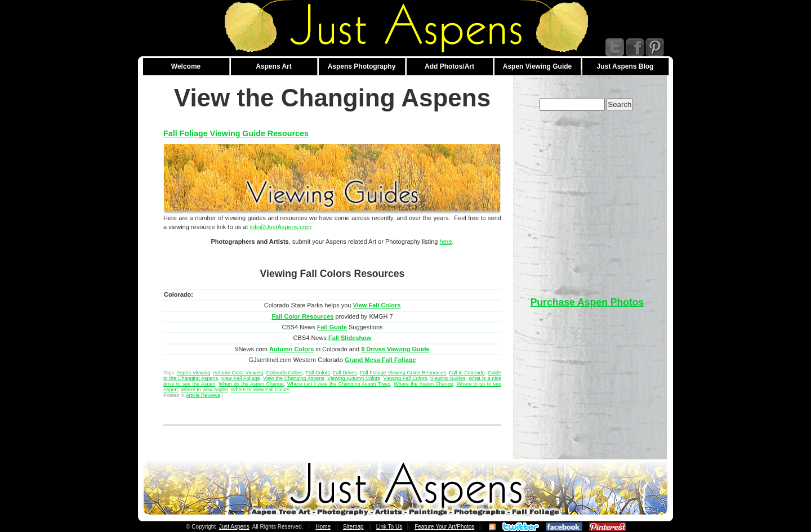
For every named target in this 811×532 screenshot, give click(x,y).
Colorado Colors (284, 373)
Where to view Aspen (205, 390)
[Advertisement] (587, 198)
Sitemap (353, 527)
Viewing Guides (448, 378)
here (446, 242)
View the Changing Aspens (294, 378)
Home (323, 527)
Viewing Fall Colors (405, 378)
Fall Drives (345, 373)
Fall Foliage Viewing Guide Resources (236, 133)
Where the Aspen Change (424, 384)
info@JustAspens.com (280, 227)
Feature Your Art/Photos (444, 527)
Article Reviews (203, 395)
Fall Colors (318, 373)
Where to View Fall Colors (260, 390)
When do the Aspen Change (251, 384)
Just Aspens (234, 527)
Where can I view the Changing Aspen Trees (339, 384)
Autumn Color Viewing (238, 373)
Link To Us (389, 527)
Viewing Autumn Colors (354, 378)
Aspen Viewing (194, 373)
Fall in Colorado (467, 373)
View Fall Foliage (240, 378)
